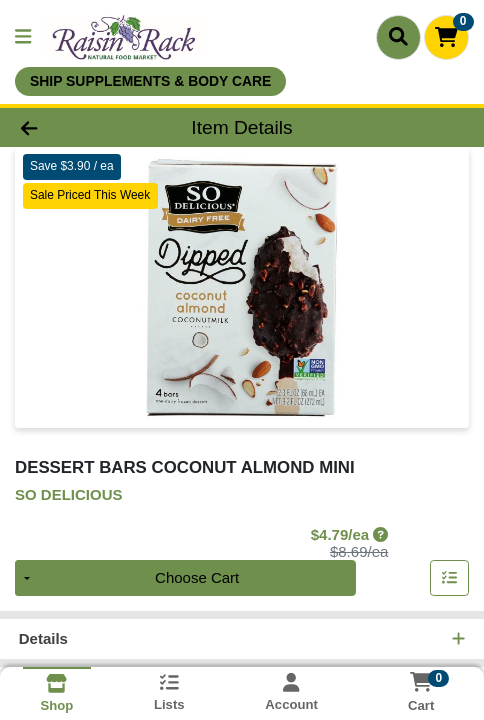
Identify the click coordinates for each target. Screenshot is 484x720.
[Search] (398, 37)
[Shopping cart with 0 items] (446, 37)
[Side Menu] (23, 37)
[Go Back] (72, 127)
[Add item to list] (450, 579)
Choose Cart (197, 578)
